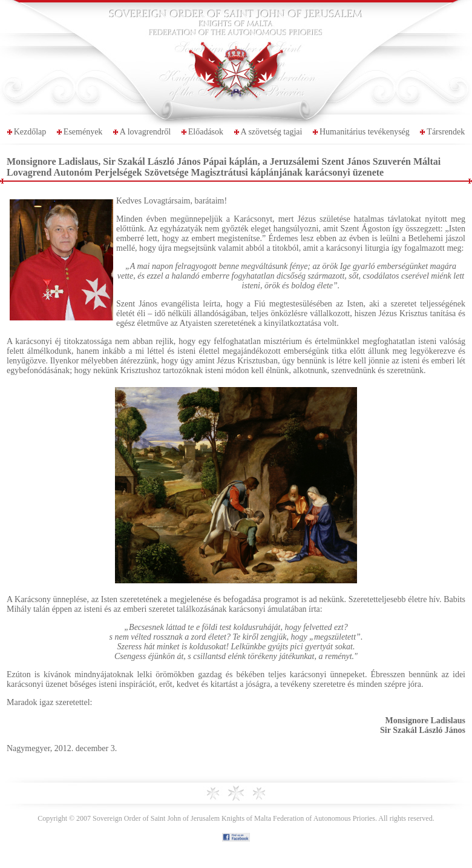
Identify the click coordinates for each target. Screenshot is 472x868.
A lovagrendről (145, 132)
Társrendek (446, 132)
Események (83, 132)
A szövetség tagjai (272, 132)
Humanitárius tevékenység (365, 132)
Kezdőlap (30, 132)
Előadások (206, 132)
